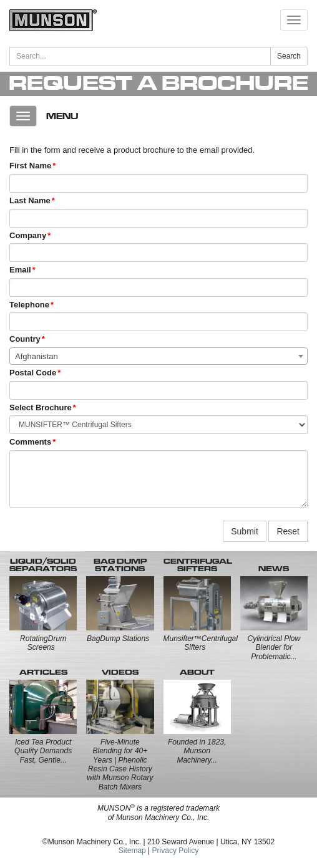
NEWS (274, 569)
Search (289, 56)
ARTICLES (43, 672)
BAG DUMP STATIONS (120, 565)
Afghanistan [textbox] (37, 356)
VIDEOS (120, 672)
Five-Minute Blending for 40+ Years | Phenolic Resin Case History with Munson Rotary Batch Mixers (120, 764)
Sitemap (132, 851)
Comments (30, 442)
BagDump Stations (118, 639)
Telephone (29, 305)
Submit (245, 531)
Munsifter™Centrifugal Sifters (201, 643)
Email (20, 270)
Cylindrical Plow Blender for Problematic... (274, 648)
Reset (288, 531)
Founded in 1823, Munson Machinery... (197, 751)
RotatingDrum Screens (43, 643)
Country (25, 339)
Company (28, 235)
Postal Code (33, 373)
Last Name (30, 200)
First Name (30, 166)
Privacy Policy (176, 851)
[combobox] (158, 356)
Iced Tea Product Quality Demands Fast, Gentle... (43, 751)
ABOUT (197, 672)
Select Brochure (41, 407)
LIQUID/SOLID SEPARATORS (43, 565)
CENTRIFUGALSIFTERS (198, 565)
